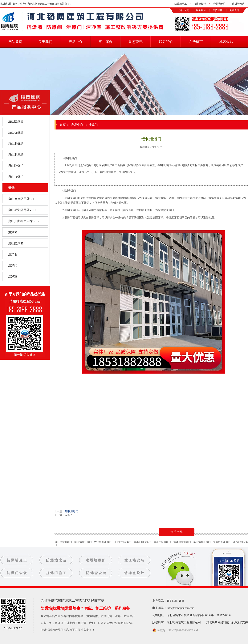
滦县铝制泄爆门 (182, 542)
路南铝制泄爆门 (63, 542)
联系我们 (166, 42)
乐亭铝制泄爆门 (222, 542)
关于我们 (45, 42)
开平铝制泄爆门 (123, 542)
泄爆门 (93, 125)
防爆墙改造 (238, 4)
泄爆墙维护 (219, 4)
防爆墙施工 (181, 4)
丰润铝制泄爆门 (162, 542)
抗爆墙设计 (200, 4)
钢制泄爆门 (72, 511)
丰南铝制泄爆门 (142, 542)
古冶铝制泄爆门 (103, 542)
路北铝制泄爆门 (83, 542)
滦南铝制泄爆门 (202, 542)
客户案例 (106, 42)
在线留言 (196, 42)
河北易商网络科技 (218, 622)
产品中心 (75, 42)
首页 (63, 125)
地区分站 (226, 42)
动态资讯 (136, 42)
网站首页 (15, 42)
